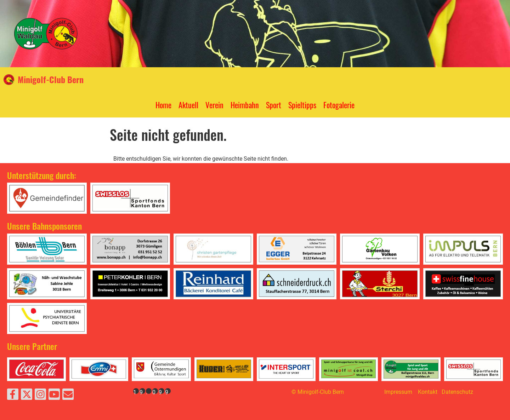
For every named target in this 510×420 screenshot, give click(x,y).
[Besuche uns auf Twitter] (27, 396)
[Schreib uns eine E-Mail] (68, 396)
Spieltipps (302, 105)
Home (163, 105)
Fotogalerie (339, 105)
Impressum (398, 392)
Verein (214, 105)
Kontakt (428, 392)
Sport (274, 105)
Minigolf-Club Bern (51, 80)
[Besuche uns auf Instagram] (40, 396)
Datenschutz (457, 392)
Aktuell (188, 105)
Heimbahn (245, 105)
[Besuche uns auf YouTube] (54, 396)
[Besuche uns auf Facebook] (13, 396)
